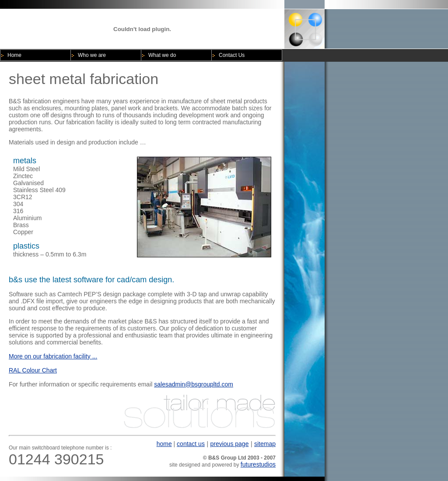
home (164, 444)
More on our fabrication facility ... (53, 356)
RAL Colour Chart (33, 370)
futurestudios (258, 464)
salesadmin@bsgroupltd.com (194, 384)
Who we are (92, 55)
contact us (191, 444)
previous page (229, 444)
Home (14, 55)
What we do (162, 55)
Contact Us (232, 55)
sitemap (265, 444)
